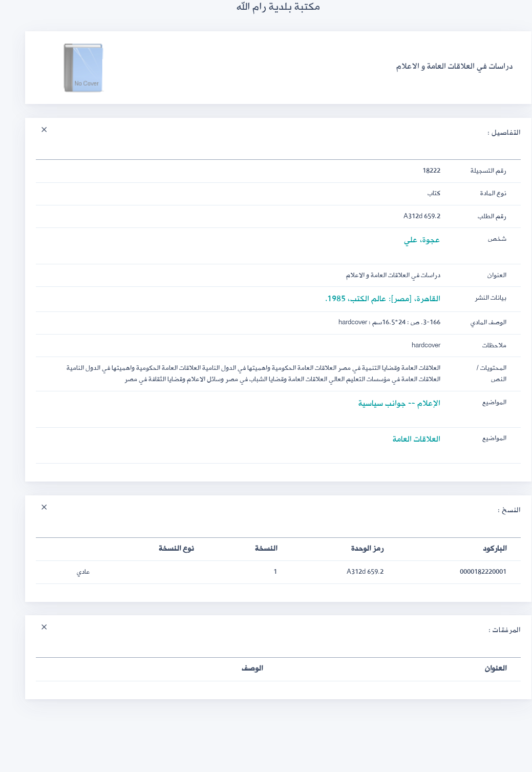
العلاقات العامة (404, 439)
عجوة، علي (410, 240)
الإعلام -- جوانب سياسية (387, 403)
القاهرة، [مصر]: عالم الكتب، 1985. (370, 299)
